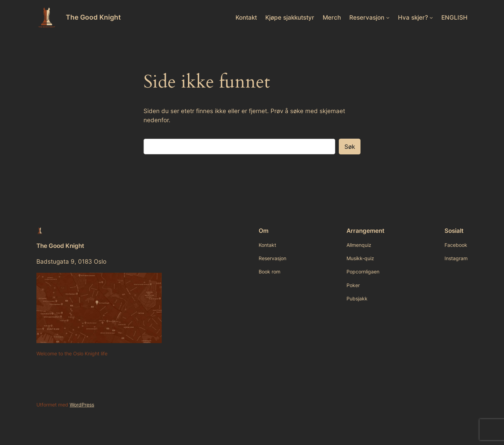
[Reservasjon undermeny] (388, 18)
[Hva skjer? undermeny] (431, 18)
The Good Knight (93, 17)
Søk (350, 147)
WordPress (82, 405)
